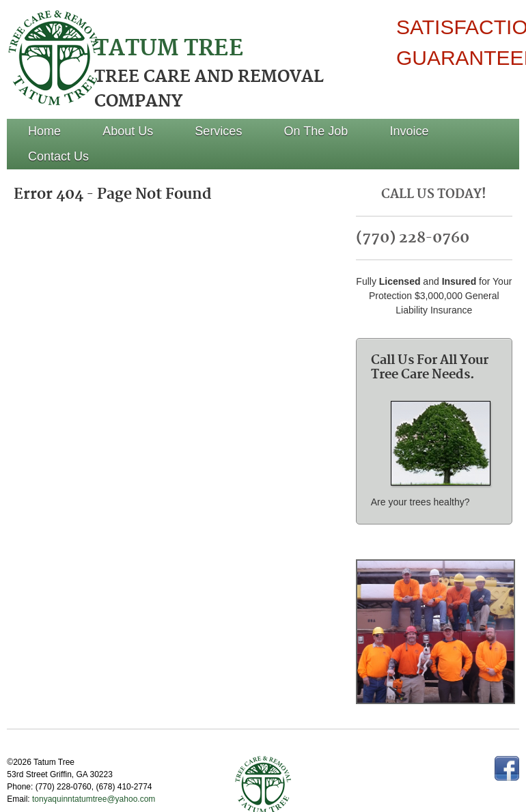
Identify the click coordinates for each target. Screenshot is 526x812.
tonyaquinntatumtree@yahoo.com (95, 799)
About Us (128, 131)
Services (218, 131)
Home (44, 131)
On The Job (316, 131)
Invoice (410, 131)
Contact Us (58, 156)
